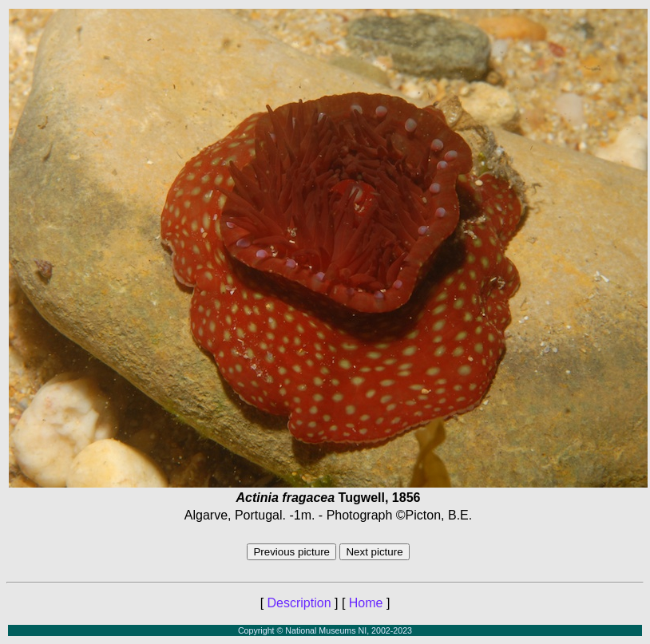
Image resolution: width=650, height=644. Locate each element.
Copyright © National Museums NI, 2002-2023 (325, 630)
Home (366, 603)
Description (299, 603)
